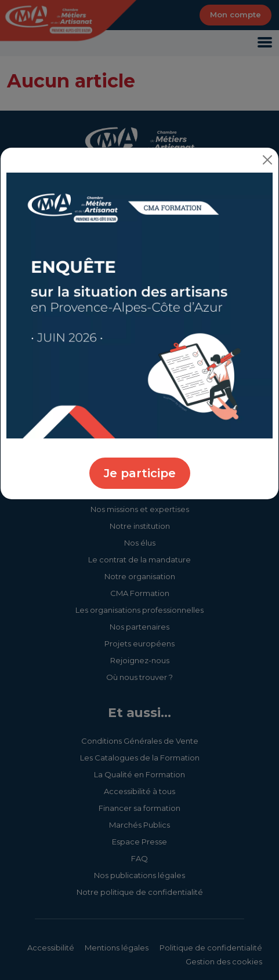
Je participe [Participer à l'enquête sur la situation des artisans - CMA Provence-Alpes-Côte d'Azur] (140, 473)
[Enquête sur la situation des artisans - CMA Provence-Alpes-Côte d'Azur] (139, 305)
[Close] (267, 160)
